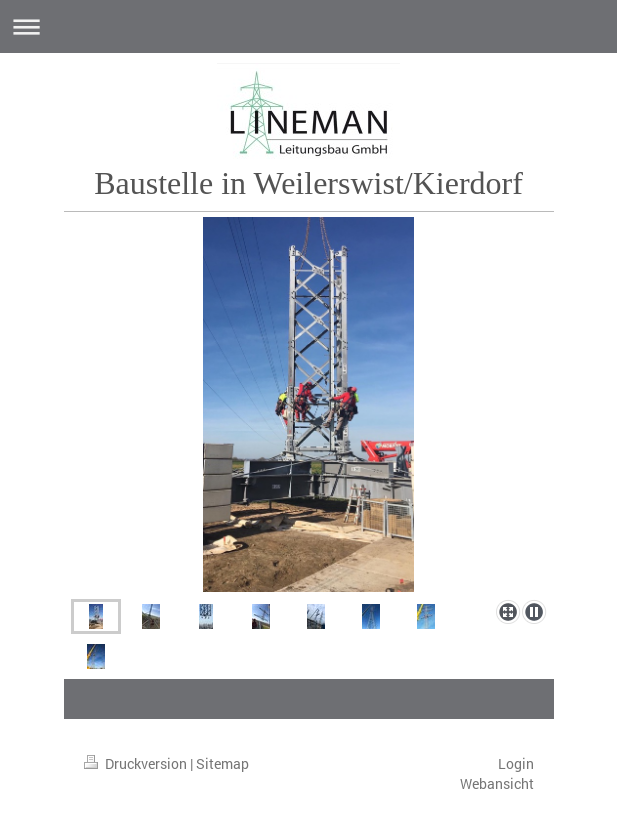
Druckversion (137, 763)
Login (516, 763)
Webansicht (497, 783)
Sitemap (222, 763)
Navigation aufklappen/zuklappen (308, 26)
